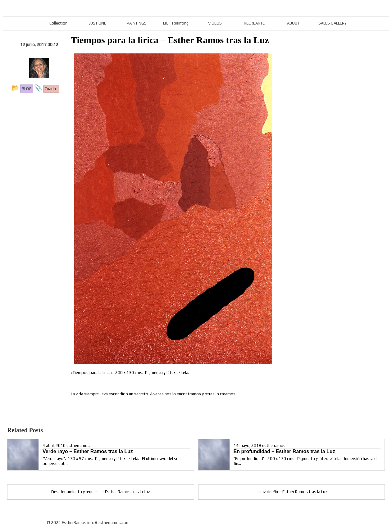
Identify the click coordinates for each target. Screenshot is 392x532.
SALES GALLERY (333, 23)
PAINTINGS (137, 23)
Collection (58, 23)
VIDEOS (215, 23)
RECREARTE (254, 23)
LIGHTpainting (176, 23)
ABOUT (293, 23)
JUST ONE (98, 23)
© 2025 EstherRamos (67, 523)
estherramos (78, 446)
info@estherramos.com (108, 523)
